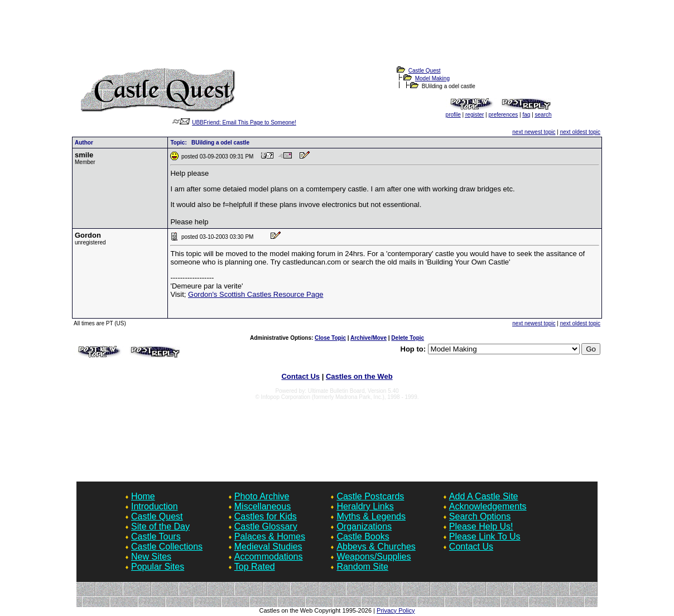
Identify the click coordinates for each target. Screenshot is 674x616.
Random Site (362, 567)
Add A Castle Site (484, 496)
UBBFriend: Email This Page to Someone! (244, 122)
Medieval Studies (268, 547)
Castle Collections (167, 547)
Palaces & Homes (270, 536)
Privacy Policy (396, 610)
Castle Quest (425, 71)
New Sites (151, 557)
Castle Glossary (266, 526)
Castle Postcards (370, 496)
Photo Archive (262, 496)
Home (143, 496)
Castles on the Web (359, 376)
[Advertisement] (337, 40)
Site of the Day (160, 526)
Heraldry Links (365, 506)
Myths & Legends (371, 516)
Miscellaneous (263, 506)
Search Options (480, 516)
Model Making (432, 78)
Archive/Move (369, 338)
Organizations (364, 526)
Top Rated (255, 567)
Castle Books (363, 536)
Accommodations (269, 557)
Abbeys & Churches (376, 547)
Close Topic (330, 338)
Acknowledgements (488, 506)
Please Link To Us (485, 536)
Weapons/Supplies (374, 557)
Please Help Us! (481, 526)
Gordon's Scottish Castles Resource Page (256, 294)
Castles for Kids (266, 516)
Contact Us (300, 376)
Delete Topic (408, 338)
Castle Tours (156, 536)
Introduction (155, 506)
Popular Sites (158, 567)
